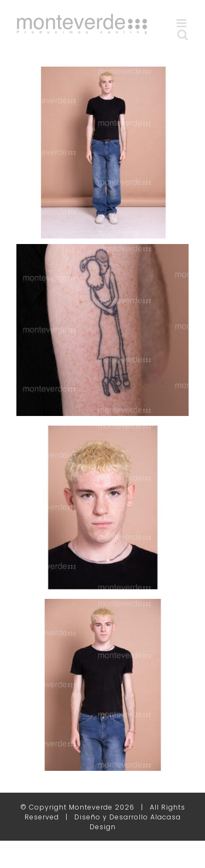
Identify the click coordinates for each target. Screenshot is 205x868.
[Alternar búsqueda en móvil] (183, 35)
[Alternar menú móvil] (183, 23)
